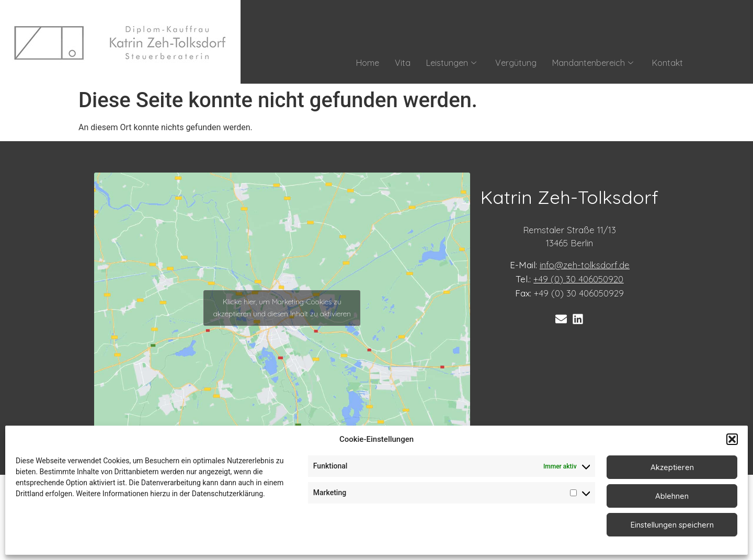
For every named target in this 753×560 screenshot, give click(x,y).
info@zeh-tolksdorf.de (585, 265)
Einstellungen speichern (672, 525)
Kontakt (668, 63)
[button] (732, 439)
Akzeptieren (672, 467)
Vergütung (516, 63)
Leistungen (451, 63)
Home (368, 63)
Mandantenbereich (593, 63)
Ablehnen (672, 496)
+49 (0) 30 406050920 (578, 279)
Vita (403, 63)
